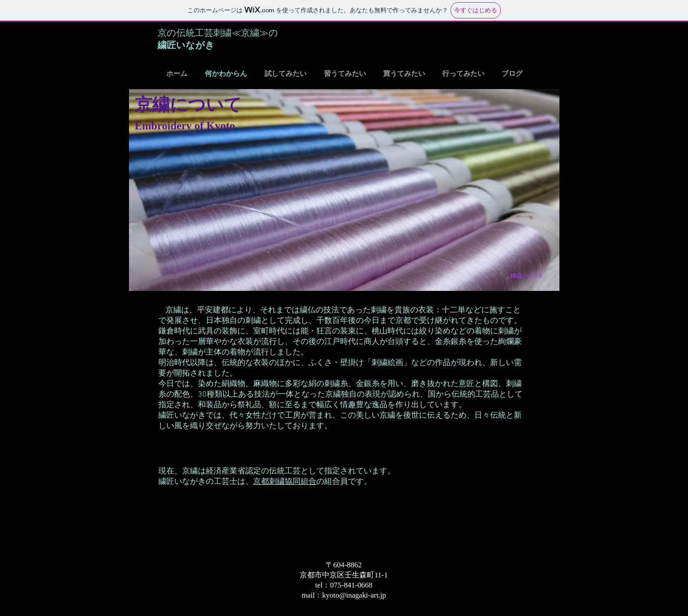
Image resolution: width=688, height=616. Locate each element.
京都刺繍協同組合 (285, 482)
